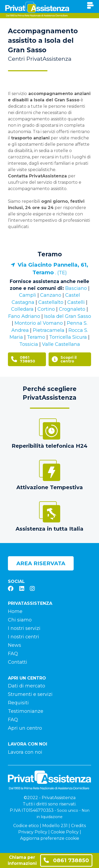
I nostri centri (23, 637)
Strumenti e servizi (30, 694)
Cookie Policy (65, 832)
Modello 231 (55, 826)
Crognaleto (72, 309)
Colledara (22, 309)
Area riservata (41, 563)
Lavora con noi (25, 752)
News (15, 645)
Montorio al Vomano (39, 323)
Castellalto (51, 302)
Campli (28, 295)
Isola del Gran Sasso (68, 316)
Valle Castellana (61, 344)
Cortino (46, 309)
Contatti (18, 662)
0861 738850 (66, 860)
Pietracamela (49, 330)
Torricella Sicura (68, 337)
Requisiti (18, 703)
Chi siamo (20, 620)
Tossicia (29, 344)
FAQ (13, 654)
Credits (78, 826)
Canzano (51, 295)
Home (15, 611)
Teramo (50, 254)
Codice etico (26, 826)
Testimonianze (26, 711)
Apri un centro (25, 728)
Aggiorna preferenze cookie (50, 838)
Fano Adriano (24, 316)
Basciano (76, 288)
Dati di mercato (27, 686)
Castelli (76, 302)
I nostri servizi (24, 628)
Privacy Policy (33, 832)
